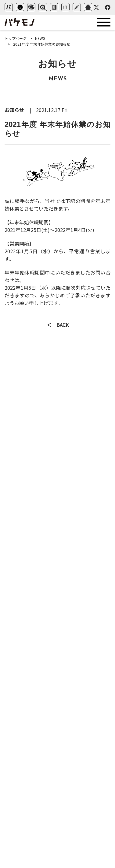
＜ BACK (58, 325)
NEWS (40, 38)
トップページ (16, 38)
